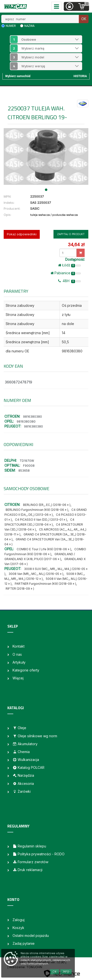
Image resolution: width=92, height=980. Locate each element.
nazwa (29, 26)
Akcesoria (23, 783)
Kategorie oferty (26, 670)
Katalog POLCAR (28, 767)
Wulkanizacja (26, 760)
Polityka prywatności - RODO (39, 854)
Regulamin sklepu (29, 846)
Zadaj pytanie (24, 943)
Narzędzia (23, 775)
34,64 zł (76, 245)
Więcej (18, 678)
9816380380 (33, 417)
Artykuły (19, 662)
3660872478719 (19, 382)
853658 (24, 471)
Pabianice (66, 273)
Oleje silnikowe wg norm (35, 736)
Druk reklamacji (27, 870)
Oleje (19, 728)
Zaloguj (19, 920)
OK (84, 19)
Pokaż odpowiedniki (22, 234)
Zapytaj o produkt (71, 234)
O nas (17, 654)
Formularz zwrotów (30, 862)
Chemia (21, 752)
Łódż (69, 265)
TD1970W (27, 461)
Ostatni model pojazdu (31, 936)
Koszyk (18, 928)
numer (11, 26)
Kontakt (19, 646)
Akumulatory (25, 744)
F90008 (29, 466)
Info (66, 972)
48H (69, 281)
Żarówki (22, 791)
